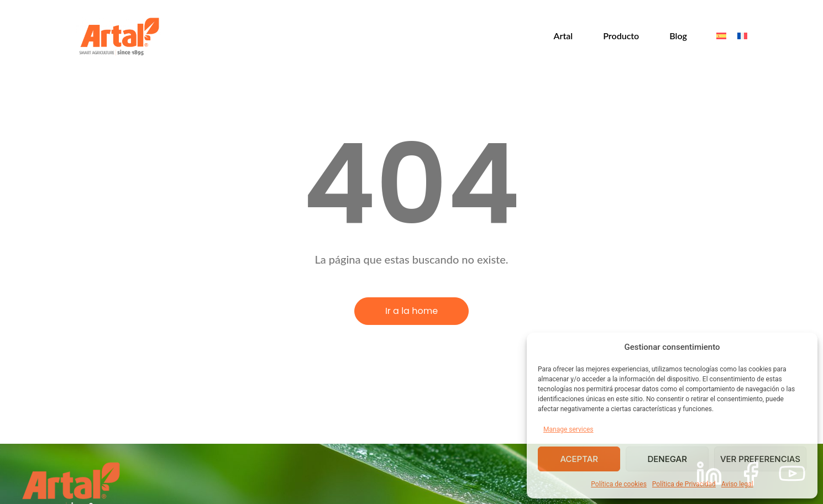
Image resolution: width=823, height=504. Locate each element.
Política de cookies (619, 484)
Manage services (568, 429)
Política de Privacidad (684, 484)
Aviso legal (737, 484)
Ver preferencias (760, 459)
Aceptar (579, 459)
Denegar (667, 459)
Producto (621, 36)
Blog (678, 36)
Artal (563, 36)
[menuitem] (721, 36)
